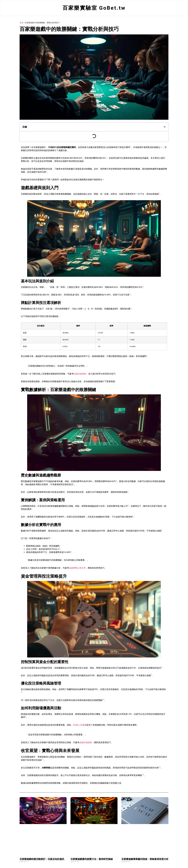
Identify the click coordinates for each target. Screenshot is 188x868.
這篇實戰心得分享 (77, 568)
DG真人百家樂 (80, 725)
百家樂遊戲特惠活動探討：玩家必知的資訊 (42, 859)
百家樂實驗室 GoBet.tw (94, 8)
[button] (165, 127)
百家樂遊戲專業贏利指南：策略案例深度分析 (145, 859)
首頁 (21, 23)
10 (103, 700)
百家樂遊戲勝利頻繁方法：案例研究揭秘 (92, 859)
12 (160, 768)
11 (43, 760)
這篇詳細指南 (80, 374)
